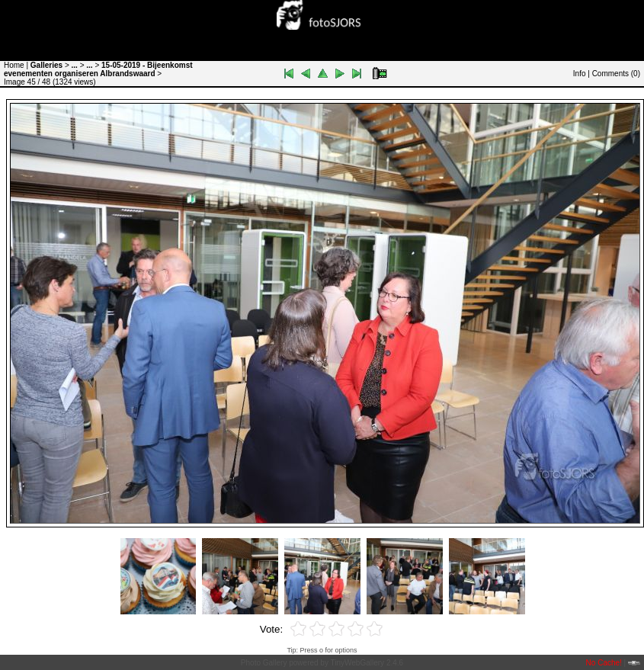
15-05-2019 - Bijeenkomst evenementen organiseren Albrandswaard (98, 69)
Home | (16, 65)
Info (580, 74)
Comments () (616, 74)
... (75, 65)
